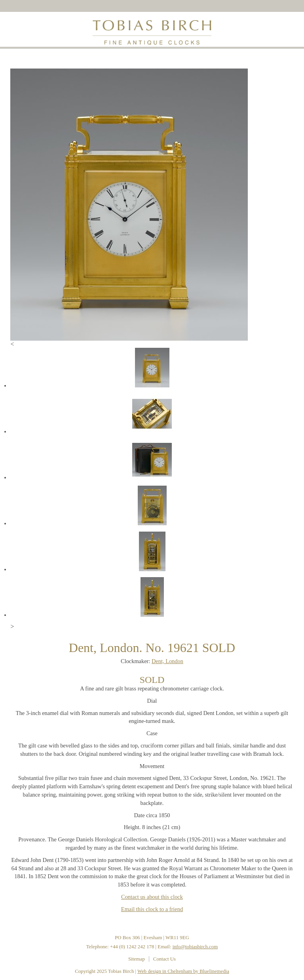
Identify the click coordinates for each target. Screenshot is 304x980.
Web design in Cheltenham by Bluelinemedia (183, 971)
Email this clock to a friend (152, 909)
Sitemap (137, 959)
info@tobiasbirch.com (195, 947)
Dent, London (167, 661)
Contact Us (164, 959)
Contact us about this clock (152, 897)
